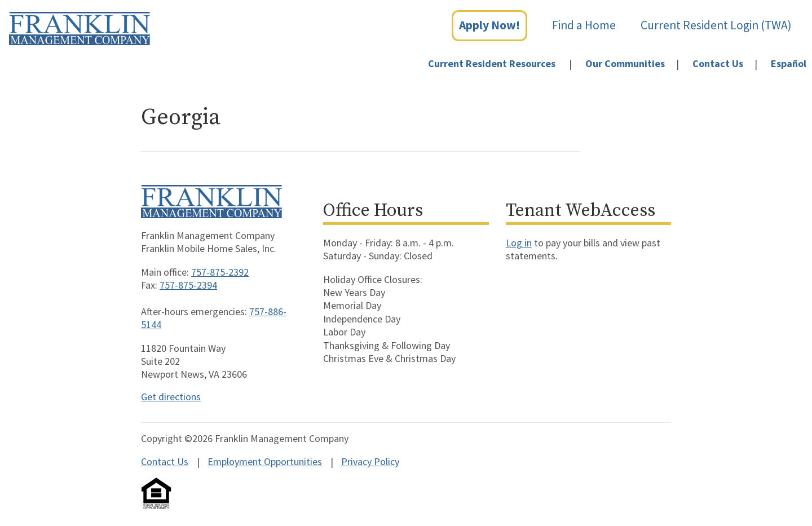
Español (789, 63)
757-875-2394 (188, 285)
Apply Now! (489, 25)
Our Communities (625, 63)
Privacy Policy (370, 461)
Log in (519, 243)
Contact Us (718, 63)
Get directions (171, 397)
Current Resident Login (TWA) (716, 25)
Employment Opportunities (265, 461)
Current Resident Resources (492, 63)
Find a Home (584, 25)
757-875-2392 (220, 272)
